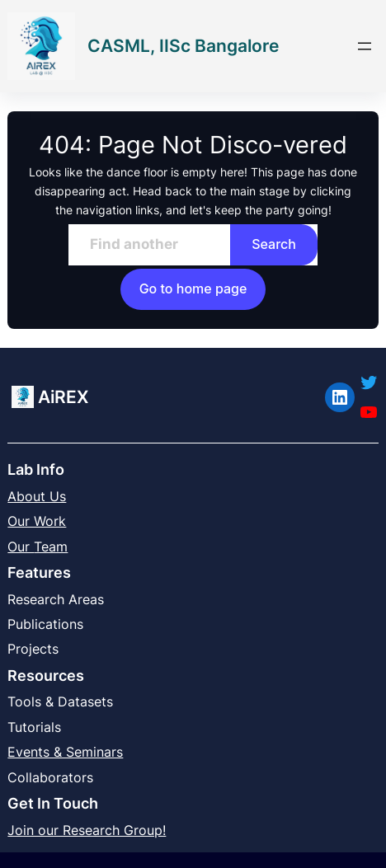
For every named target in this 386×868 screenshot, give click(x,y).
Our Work (37, 521)
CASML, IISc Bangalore (183, 46)
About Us (37, 496)
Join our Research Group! (87, 830)
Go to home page (193, 289)
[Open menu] (365, 46)
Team (51, 547)
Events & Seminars (65, 752)
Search (274, 244)
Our (21, 547)
